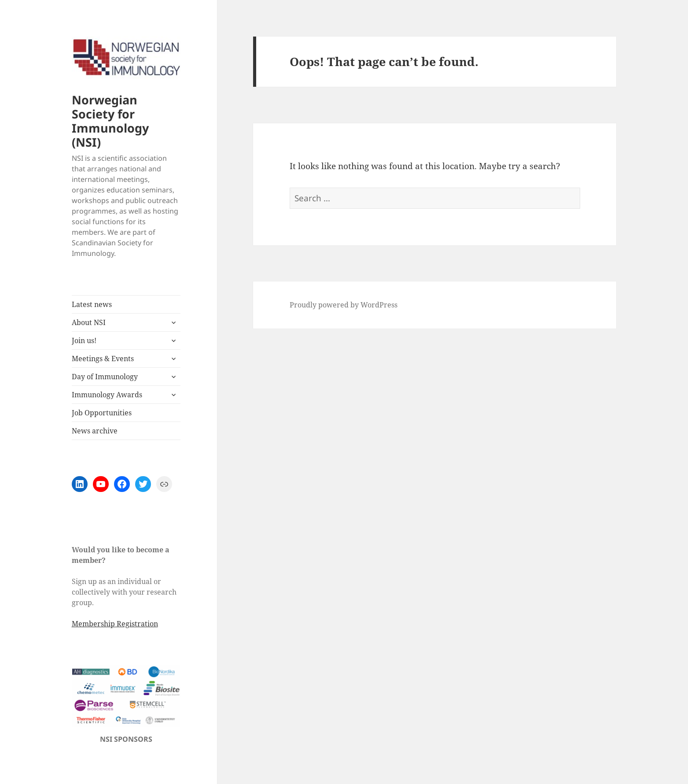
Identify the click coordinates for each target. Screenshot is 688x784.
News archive (95, 431)
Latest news (92, 304)
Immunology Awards (107, 395)
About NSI (89, 322)
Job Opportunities (102, 413)
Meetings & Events (103, 359)
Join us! (84, 340)
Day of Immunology (105, 377)
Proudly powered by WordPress (344, 305)
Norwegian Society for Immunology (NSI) (110, 121)
